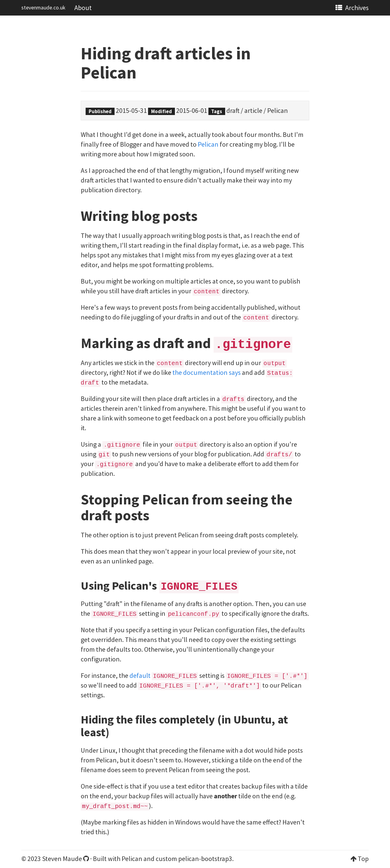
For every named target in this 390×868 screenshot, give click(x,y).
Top (363, 859)
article (253, 110)
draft (233, 110)
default (140, 675)
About (83, 8)
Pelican (278, 110)
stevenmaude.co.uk (43, 8)
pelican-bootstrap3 (205, 859)
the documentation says (207, 372)
